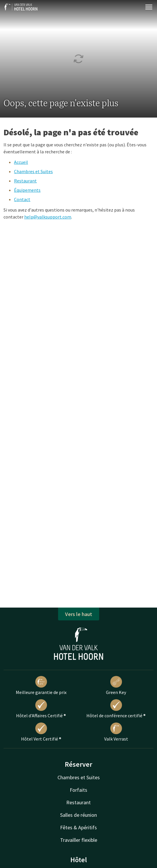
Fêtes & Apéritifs (78, 827)
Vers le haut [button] (79, 614)
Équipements (27, 190)
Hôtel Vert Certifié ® (41, 732)
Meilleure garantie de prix (41, 686)
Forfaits (78, 790)
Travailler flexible (79, 840)
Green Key (116, 686)
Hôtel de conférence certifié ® (116, 709)
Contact (22, 199)
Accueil (21, 162)
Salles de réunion (78, 815)
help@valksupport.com (48, 217)
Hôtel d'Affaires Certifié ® (41, 709)
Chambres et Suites (33, 171)
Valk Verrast (116, 732)
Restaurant (25, 181)
